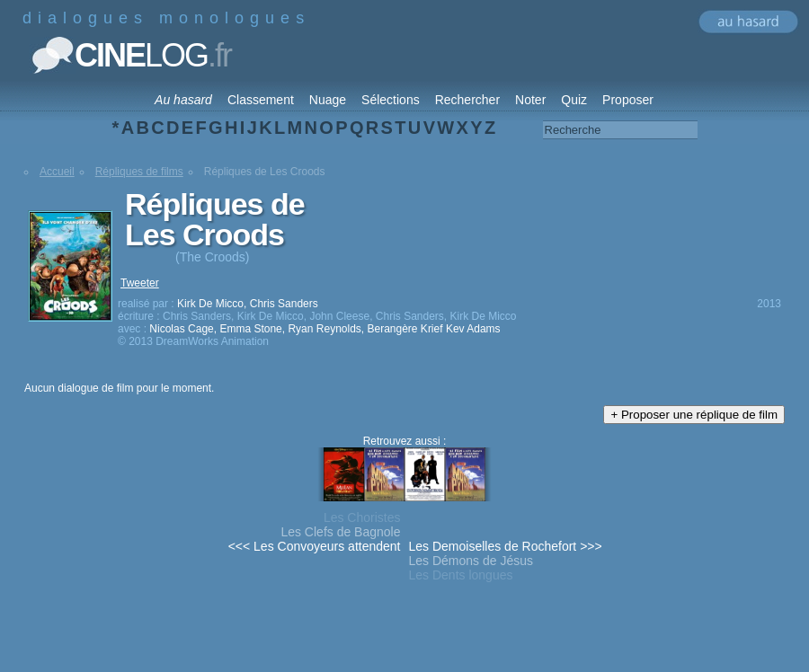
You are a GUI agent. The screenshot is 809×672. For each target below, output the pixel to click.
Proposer (628, 100)
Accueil (57, 172)
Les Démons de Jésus (471, 561)
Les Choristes (362, 517)
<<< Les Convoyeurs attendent (315, 546)
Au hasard (183, 100)
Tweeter (140, 283)
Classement (261, 100)
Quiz (574, 100)
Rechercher (467, 100)
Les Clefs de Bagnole (340, 532)
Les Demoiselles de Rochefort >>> (506, 546)
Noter (530, 100)
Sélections (391, 100)
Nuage (328, 100)
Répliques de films (139, 172)
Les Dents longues (461, 575)
